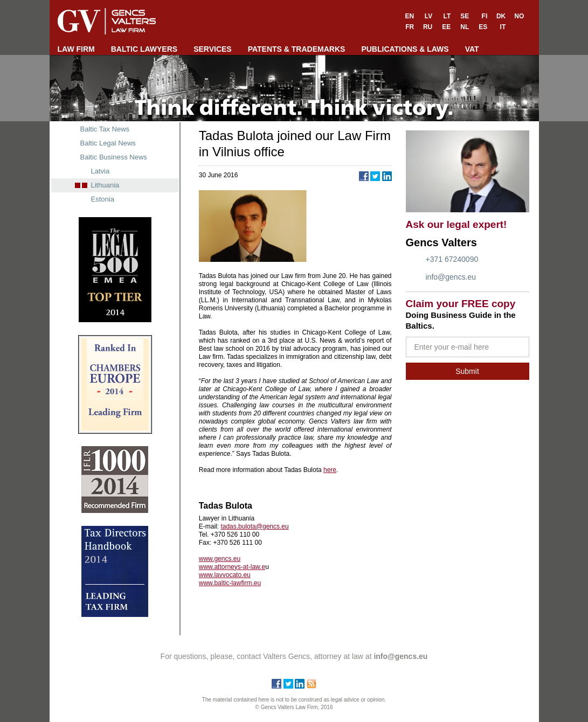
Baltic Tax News (105, 129)
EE (446, 27)
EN (410, 16)
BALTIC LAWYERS (144, 49)
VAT (472, 49)
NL (465, 27)
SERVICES (213, 49)
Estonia (103, 199)
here (330, 470)
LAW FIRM (76, 49)
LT (447, 16)
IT (503, 27)
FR (410, 27)
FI (485, 16)
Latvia (101, 171)
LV (428, 16)
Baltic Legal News (108, 143)
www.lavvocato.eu (225, 575)
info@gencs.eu (451, 277)
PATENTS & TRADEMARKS (297, 49)
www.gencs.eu (220, 559)
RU (428, 27)
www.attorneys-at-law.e (232, 567)
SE (465, 16)
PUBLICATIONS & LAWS (405, 49)
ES (483, 27)
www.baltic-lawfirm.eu (230, 583)
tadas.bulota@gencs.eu (254, 526)
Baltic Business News (114, 157)
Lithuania (105, 185)
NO (519, 16)
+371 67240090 (452, 259)
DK (501, 16)
